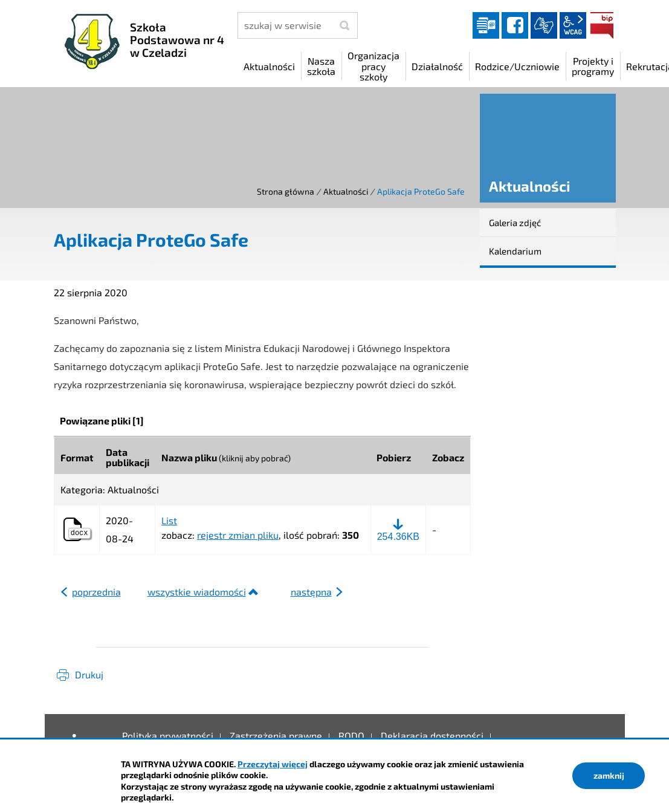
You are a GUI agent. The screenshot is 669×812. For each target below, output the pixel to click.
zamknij (609, 775)
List (169, 521)
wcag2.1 (573, 25)
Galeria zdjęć (515, 222)
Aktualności (346, 191)
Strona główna (286, 191)
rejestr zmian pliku (238, 535)
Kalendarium (515, 251)
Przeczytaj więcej (273, 764)
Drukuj (89, 674)
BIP (602, 25)
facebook (515, 25)
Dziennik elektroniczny (486, 25)
